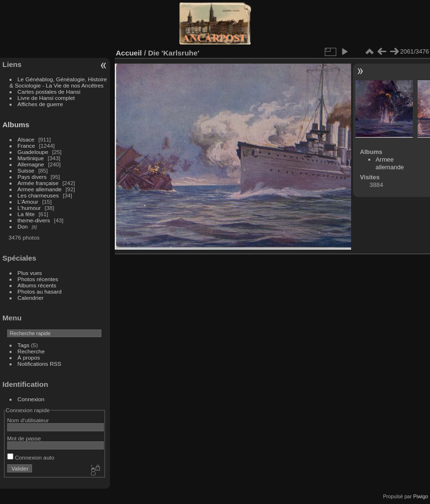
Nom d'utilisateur (28, 420)
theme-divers (34, 220)
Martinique (31, 158)
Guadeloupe (33, 152)
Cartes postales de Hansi (49, 92)
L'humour (29, 208)
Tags (24, 345)
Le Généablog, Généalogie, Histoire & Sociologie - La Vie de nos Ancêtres (58, 82)
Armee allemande (40, 189)
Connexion (31, 399)
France (27, 146)
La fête (26, 214)
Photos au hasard (40, 291)
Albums (16, 125)
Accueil (129, 53)
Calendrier (31, 298)
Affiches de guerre (40, 104)
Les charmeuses (38, 195)
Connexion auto (31, 457)
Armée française (38, 183)
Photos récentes (38, 279)
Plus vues (30, 273)
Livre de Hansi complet (46, 98)
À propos (29, 357)
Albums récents (37, 285)
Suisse (26, 170)
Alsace (26, 139)
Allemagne (31, 164)
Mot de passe (24, 438)
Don (23, 226)
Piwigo (421, 496)
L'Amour (28, 202)
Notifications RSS (40, 364)
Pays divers (32, 177)
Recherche (31, 351)
